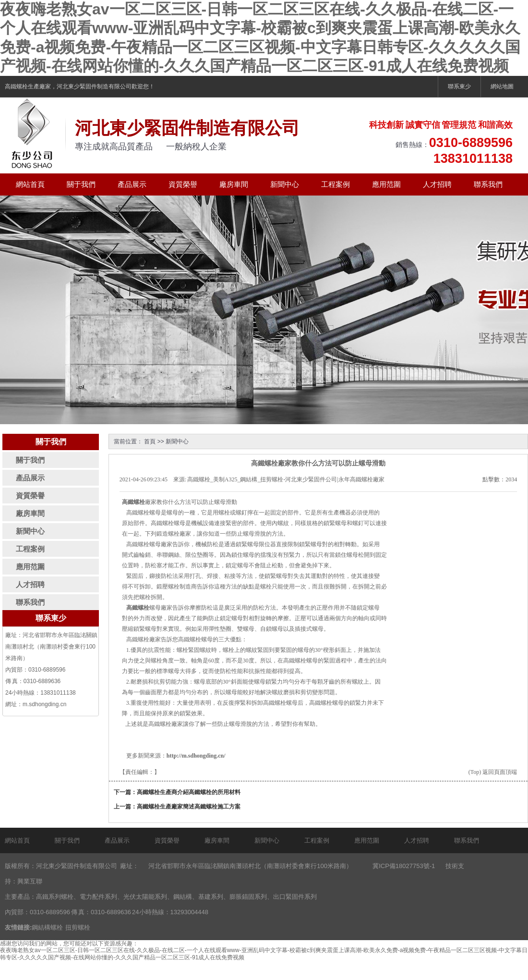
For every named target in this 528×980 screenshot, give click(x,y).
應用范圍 (386, 184)
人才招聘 (437, 184)
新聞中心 (285, 184)
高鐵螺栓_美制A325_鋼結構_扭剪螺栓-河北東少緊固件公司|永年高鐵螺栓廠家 (286, 479)
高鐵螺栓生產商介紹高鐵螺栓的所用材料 (189, 792)
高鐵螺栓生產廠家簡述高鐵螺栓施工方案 (189, 807)
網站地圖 (502, 86)
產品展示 (132, 184)
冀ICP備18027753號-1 (404, 866)
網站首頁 (30, 184)
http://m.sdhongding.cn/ (196, 756)
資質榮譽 (183, 184)
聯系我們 (488, 184)
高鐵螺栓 (16, 86)
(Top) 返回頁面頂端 (493, 772)
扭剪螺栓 (78, 927)
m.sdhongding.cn (44, 704)
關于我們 (81, 184)
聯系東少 (459, 86)
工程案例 (336, 184)
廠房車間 (234, 184)
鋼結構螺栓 (47, 927)
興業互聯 (30, 881)
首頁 (150, 441)
